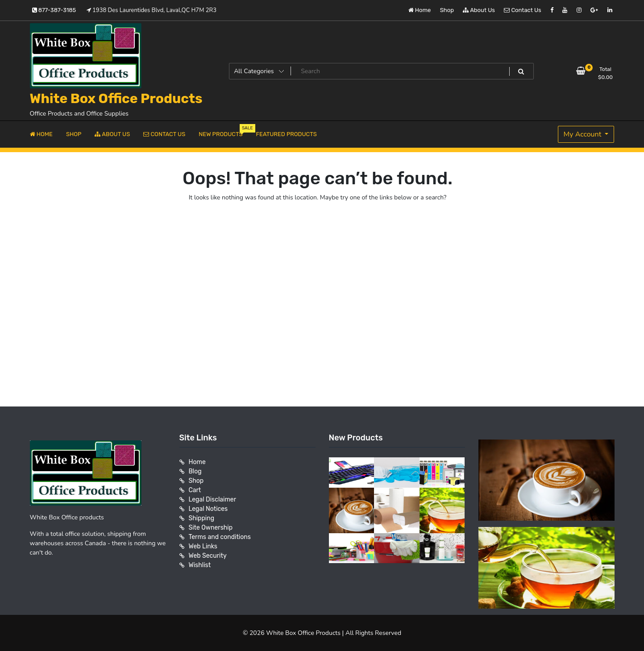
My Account (584, 134)
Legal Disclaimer (213, 500)
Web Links (203, 546)
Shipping (202, 518)
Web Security (208, 556)
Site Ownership (211, 528)
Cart (195, 490)
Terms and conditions (220, 537)
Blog (195, 471)
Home (420, 10)
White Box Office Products (116, 99)
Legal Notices (208, 509)
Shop (447, 10)
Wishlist (200, 565)
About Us (479, 10)
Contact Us (522, 10)
